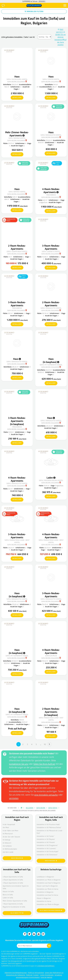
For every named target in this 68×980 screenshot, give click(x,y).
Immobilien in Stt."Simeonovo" (47, 855)
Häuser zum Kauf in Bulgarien (47, 886)
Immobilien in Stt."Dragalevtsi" (47, 845)
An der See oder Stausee (11, 837)
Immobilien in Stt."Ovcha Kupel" (48, 851)
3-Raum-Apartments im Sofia (13, 877)
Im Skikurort (7, 843)
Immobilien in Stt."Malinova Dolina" (49, 827)
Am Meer (6, 827)
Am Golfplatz (7, 846)
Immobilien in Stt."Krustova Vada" (48, 824)
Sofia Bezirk (41, 808)
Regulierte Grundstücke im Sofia (14, 907)
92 (45, 744)
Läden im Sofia (8, 898)
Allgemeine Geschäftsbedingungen (16, 973)
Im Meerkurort (8, 834)
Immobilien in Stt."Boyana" (46, 839)
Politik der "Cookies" (33, 975)
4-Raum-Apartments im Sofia (13, 883)
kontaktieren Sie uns (19, 764)
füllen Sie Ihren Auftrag (44, 764)
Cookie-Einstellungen (47, 975)
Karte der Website (46, 977)
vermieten (14, 798)
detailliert (16, 98)
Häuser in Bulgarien (44, 898)
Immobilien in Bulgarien (45, 892)
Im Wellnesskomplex (10, 849)
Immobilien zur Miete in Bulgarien (49, 880)
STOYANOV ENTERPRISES (46, 966)
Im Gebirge (7, 840)
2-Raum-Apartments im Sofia (13, 880)
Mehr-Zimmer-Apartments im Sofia (15, 901)
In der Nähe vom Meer (11, 831)
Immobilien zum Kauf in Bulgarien (49, 883)
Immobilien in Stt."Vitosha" (46, 842)
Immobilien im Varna (44, 901)
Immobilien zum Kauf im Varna (47, 895)
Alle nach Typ (17, 913)
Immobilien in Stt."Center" (46, 836)
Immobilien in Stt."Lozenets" (46, 848)
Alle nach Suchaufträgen (51, 910)
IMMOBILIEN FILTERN (34, 11)
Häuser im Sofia (8, 891)
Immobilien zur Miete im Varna (47, 889)
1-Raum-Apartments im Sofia (13, 904)
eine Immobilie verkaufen (46, 795)
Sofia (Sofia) (53, 808)
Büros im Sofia (8, 895)
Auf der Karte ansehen (62, 42)
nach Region (17, 858)
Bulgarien (30, 808)
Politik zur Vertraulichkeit (36, 973)
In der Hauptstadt (9, 824)
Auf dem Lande (8, 852)
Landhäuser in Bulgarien (45, 877)
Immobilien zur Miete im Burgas (48, 904)
